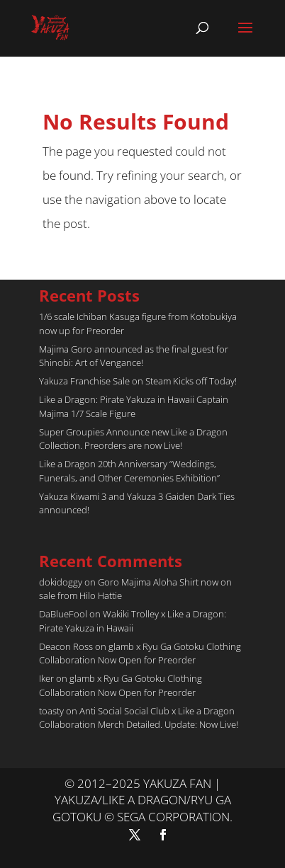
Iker (46, 678)
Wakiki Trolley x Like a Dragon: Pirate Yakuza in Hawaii (133, 621)
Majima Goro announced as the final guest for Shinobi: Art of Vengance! (134, 356)
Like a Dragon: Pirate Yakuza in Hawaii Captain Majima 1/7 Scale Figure (134, 406)
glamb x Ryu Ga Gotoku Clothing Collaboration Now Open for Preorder (140, 653)
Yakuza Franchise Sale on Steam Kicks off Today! (138, 381)
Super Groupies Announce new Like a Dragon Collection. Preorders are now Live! (133, 439)
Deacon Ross (66, 646)
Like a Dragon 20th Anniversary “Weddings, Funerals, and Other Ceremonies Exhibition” (129, 471)
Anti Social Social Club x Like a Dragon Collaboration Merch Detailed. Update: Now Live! (139, 718)
